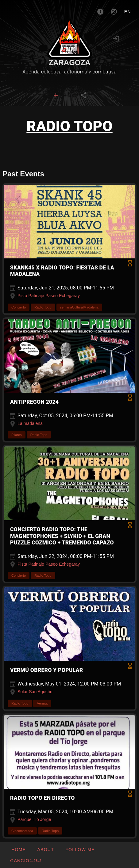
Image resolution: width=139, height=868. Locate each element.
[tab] (56, 95)
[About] (100, 12)
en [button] (128, 12)
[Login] (116, 39)
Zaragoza (70, 63)
